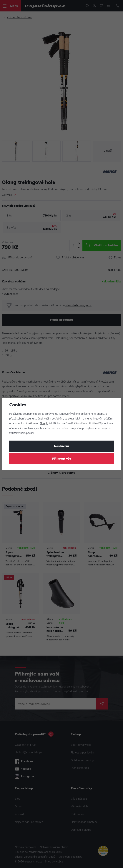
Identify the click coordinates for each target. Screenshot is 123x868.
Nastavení (61, 446)
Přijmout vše (62, 459)
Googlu (44, 424)
